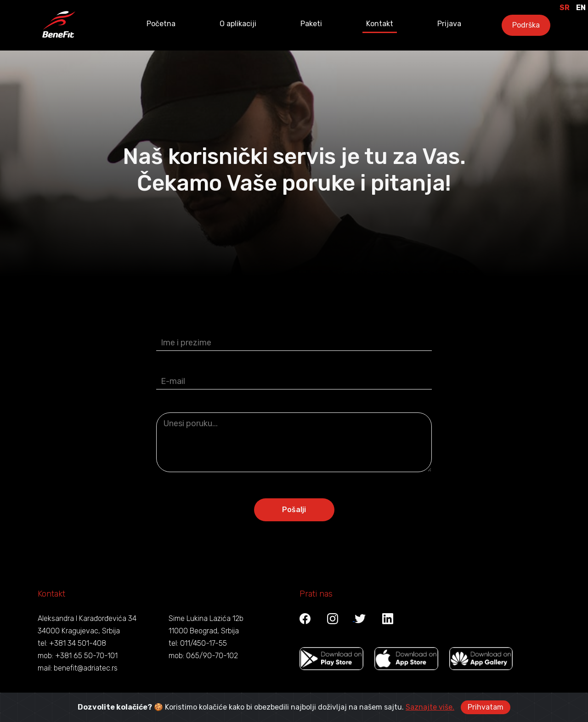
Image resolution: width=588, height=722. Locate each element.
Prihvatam (486, 707)
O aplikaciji (238, 24)
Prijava (449, 24)
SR (565, 8)
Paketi (311, 24)
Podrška (526, 25)
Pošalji (294, 504)
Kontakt (380, 24)
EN (581, 8)
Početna (161, 24)
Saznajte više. (430, 707)
